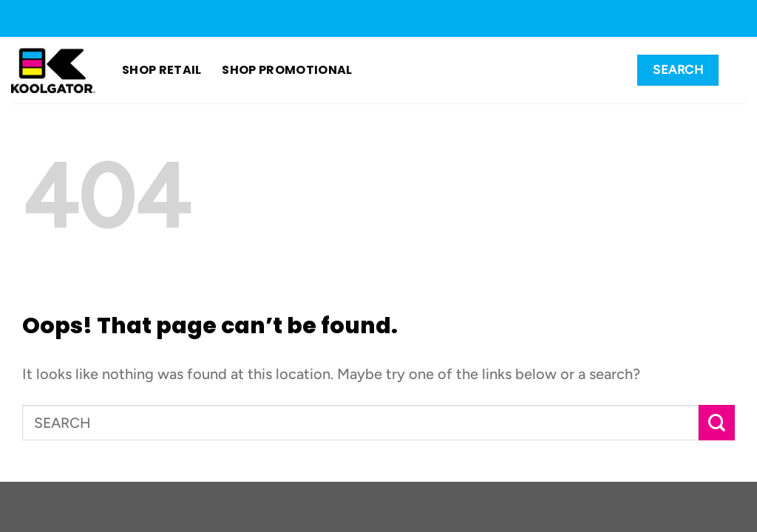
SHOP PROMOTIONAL (269, 70)
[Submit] (717, 423)
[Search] (678, 70)
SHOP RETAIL (162, 70)
